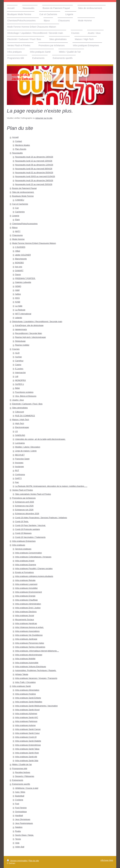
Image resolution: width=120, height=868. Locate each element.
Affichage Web (107, 860)
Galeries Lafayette (23, 282)
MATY (18, 231)
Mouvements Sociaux (25, 620)
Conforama (20, 475)
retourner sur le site (44, 118)
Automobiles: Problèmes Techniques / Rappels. (36, 670)
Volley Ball (20, 847)
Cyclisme (19, 800)
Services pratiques (23, 549)
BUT (17, 470)
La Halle (19, 306)
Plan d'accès (21, 149)
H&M (17, 290)
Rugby (18, 831)
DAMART (19, 271)
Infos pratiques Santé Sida (27, 761)
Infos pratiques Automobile (27, 663)
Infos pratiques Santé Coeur (27, 733)
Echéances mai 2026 (24, 506)
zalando (19, 318)
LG (16, 431)
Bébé (17, 388)
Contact (19, 141)
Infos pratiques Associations (27, 631)
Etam (17, 220)
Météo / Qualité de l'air (22, 764)
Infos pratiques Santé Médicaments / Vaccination (36, 706)
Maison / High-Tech (21, 420)
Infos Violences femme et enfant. (29, 627)
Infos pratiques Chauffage (26, 600)
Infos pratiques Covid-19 (26, 737)
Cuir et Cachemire (20, 204)
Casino (18, 365)
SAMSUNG (20, 435)
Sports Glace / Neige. (25, 835)
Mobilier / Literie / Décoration (28, 447)
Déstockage (20, 341)
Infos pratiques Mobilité (25, 659)
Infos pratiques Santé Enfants (28, 698)
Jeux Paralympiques (24, 823)
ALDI (17, 353)
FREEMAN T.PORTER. (25, 278)
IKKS (17, 298)
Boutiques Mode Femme (23, 196)
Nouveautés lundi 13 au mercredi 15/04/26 (34, 161)
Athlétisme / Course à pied (27, 788)
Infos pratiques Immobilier (26, 588)
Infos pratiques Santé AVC (27, 717)
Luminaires (20, 443)
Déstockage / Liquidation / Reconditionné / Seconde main (37, 322)
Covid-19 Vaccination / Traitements (30, 537)
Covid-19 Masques (23, 533)
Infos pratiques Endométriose (28, 745)
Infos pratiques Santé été (26, 757)
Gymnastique (21, 812)
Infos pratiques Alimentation (27, 690)
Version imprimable (17, 861)
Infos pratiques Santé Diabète (28, 741)
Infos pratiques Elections (26, 612)
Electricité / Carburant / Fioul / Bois (27, 404)
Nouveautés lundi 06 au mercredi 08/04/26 (34, 169)
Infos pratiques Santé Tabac (27, 749)
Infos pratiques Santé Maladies (29, 702)
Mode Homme (18, 239)
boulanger (20, 467)
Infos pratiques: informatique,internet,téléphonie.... (37, 651)
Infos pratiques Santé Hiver (27, 753)
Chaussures (17, 235)
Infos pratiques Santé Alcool (27, 710)
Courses (16, 349)
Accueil (15, 137)
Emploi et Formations (24, 572)
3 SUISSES (20, 247)
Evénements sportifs (21, 784)
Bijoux (15, 228)
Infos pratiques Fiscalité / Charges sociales (34, 569)
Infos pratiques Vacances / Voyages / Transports (36, 678)
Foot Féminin (21, 808)
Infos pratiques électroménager (29, 655)
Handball (19, 816)
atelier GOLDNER (23, 255)
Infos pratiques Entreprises (24, 541)
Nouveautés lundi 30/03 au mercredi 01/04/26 (35, 176)
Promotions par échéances (24, 498)
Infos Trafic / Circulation (25, 682)
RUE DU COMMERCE (25, 416)
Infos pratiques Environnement (29, 592)
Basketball (20, 796)
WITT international (23, 314)
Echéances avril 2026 (25, 502)
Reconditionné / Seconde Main (29, 333)
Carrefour (19, 361)
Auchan (19, 357)
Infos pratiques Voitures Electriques (31, 667)
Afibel (18, 251)
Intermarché (20, 373)
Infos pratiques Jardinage (26, 639)
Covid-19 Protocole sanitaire (27, 529)
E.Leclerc (19, 369)
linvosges (19, 463)
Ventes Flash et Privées (22, 490)
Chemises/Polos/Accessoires (25, 224)
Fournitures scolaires (24, 392)
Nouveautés (17, 153)
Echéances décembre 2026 (27, 514)
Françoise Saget (22, 459)
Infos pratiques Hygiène (25, 694)
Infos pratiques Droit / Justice (28, 608)
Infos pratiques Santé (21, 686)
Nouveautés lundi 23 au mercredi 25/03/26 (34, 184)
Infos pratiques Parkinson (26, 721)
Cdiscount (20, 412)
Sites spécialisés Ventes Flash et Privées (33, 494)
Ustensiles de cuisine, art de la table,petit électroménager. (40, 439)
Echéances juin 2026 (24, 510)
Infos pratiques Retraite (25, 580)
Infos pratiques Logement (26, 584)
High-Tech (20, 423)
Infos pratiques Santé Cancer (28, 729)
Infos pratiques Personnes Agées (30, 643)
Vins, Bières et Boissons (26, 396)
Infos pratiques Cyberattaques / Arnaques (33, 557)
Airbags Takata (22, 674)
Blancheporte (21, 259)
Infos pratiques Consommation (29, 553)
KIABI (18, 302)
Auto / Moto (20, 792)
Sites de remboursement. (23, 192)
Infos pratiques (19, 545)
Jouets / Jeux (18, 400)
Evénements (18, 780)
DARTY (18, 478)
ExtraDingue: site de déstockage (29, 325)
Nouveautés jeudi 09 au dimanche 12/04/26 (34, 165)
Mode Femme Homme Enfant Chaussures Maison (34, 243)
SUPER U (20, 384)
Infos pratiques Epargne (26, 565)
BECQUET (20, 455)
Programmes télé (20, 769)
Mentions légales (23, 145)
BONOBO (19, 263)
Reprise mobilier (22, 345)
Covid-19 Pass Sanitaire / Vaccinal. (30, 525)
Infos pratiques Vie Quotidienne (29, 635)
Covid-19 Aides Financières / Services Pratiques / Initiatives (41, 518)
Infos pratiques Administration (28, 604)
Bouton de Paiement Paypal (24, 188)
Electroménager (22, 427)
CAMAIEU (20, 200)
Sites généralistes (20, 408)
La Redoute (20, 310)
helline (18, 294)
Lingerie (16, 216)
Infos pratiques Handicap (26, 623)
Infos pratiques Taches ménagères (30, 647)
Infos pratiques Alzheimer (26, 714)
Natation (19, 827)
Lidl (17, 376)
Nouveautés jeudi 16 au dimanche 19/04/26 (34, 157)
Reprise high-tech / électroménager (31, 337)
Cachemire (20, 212)
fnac (17, 482)
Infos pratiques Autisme (25, 725)
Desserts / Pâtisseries (25, 776)
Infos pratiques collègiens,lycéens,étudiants (34, 576)
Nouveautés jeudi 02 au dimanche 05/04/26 (34, 173)
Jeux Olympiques (23, 819)
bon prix (19, 267)
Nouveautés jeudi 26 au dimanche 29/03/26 (34, 181)
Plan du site (34, 861)
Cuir (17, 208)
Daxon (18, 275)
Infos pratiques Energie (25, 596)
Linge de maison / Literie (26, 451)
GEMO (18, 286)
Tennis (18, 839)
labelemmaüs (21, 329)
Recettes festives (23, 772)
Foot (17, 804)
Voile (17, 843)
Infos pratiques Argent (25, 561)
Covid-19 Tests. (22, 522)
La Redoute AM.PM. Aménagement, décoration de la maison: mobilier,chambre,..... (51, 486)
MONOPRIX (21, 380)
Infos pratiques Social (25, 616)
